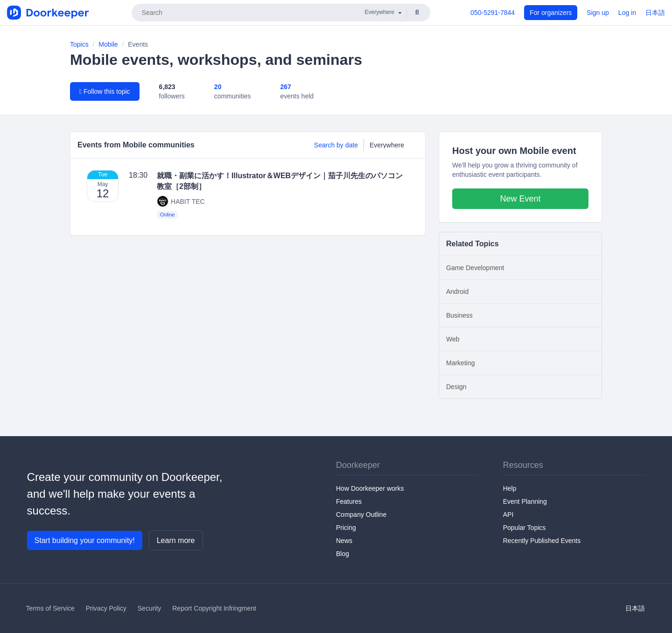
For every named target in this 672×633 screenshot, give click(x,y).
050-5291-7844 (493, 13)
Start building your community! (85, 540)
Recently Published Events (542, 541)
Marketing (460, 363)
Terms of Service (50, 608)
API (508, 515)
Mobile (108, 44)
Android (457, 292)
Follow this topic (105, 91)
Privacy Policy (106, 608)
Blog (343, 554)
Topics (79, 44)
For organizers (551, 13)
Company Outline (361, 515)
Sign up (598, 13)
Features (349, 501)
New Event (520, 199)
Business (459, 315)
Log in (627, 13)
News (344, 541)
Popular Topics (525, 528)
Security (150, 608)
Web (453, 339)
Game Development (475, 268)
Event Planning (525, 501)
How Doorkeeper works (370, 488)
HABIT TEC (181, 201)
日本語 (655, 13)
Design (456, 387)
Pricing (346, 528)
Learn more (176, 540)
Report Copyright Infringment (214, 608)
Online (168, 215)
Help (510, 488)
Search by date (336, 145)
